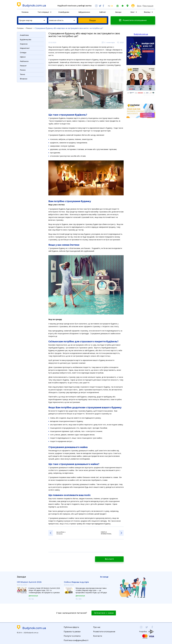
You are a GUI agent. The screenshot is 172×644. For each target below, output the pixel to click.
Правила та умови (72, 632)
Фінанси (24, 79)
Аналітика (24, 35)
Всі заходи (104, 577)
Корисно (24, 44)
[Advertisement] (31, 118)
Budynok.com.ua (34, 6)
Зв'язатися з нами (104, 613)
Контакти (98, 636)
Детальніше (33, 596)
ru (109, 6)
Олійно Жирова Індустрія (76, 582)
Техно (22, 74)
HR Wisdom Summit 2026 (29, 582)
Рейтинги (24, 61)
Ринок (23, 70)
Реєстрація (148, 6)
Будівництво (26, 40)
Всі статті (109, 559)
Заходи (118, 12)
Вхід (139, 6)
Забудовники (84, 12)
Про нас (97, 627)
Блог (133, 12)
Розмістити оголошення (104, 632)
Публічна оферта (71, 627)
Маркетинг (25, 48)
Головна (25, 12)
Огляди (23, 53)
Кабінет (103, 12)
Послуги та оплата (72, 636)
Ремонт (29, 28)
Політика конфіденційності (76, 640)
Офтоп (23, 57)
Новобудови (64, 12)
